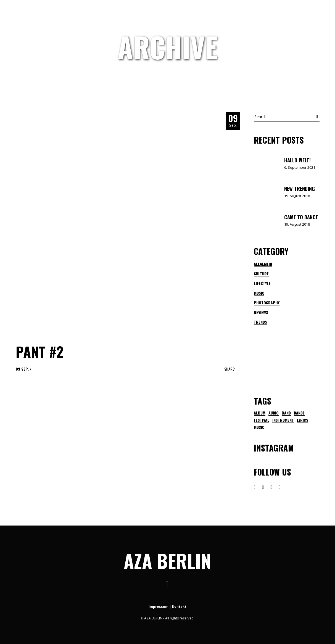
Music (259, 293)
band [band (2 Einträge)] (286, 413)
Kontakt (179, 607)
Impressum (159, 607)
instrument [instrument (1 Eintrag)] (283, 420)
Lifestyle (262, 283)
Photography (267, 303)
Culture (261, 274)
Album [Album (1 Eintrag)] (260, 413)
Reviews (261, 312)
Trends (260, 322)
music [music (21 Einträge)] (259, 427)
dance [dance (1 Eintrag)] (299, 413)
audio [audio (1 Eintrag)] (274, 413)
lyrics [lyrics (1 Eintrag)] (303, 420)
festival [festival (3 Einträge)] (262, 420)
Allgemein (263, 264)
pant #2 (40, 352)
